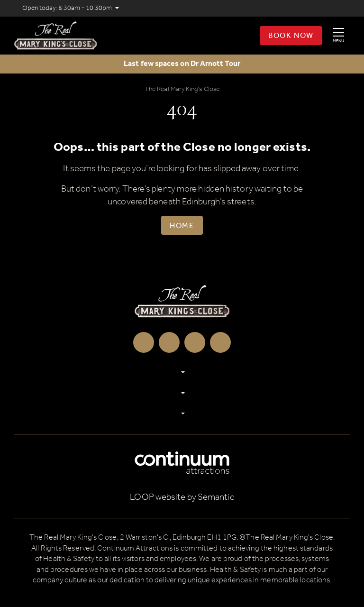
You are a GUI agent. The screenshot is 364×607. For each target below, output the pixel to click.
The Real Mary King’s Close (182, 90)
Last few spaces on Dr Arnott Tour (182, 64)
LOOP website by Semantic (182, 497)
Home (182, 226)
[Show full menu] (338, 36)
